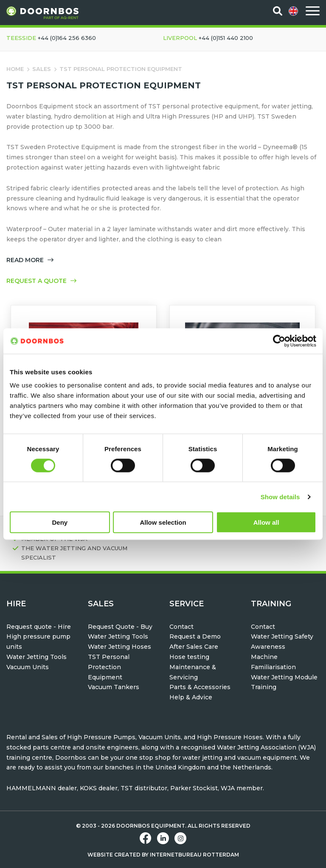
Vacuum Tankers (114, 687)
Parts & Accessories (200, 687)
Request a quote (41, 281)
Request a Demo (195, 636)
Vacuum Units (28, 667)
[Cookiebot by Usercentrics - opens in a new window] (279, 341)
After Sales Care (194, 647)
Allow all (266, 522)
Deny (60, 522)
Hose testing (189, 657)
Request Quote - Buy (120, 627)
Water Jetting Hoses (119, 647)
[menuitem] (294, 11)
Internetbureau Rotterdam (194, 855)
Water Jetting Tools (37, 657)
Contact (181, 627)
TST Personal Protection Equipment (109, 667)
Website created (114, 855)
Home (15, 69)
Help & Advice (191, 697)
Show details (280, 496)
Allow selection (163, 522)
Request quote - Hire (39, 627)
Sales (42, 69)
